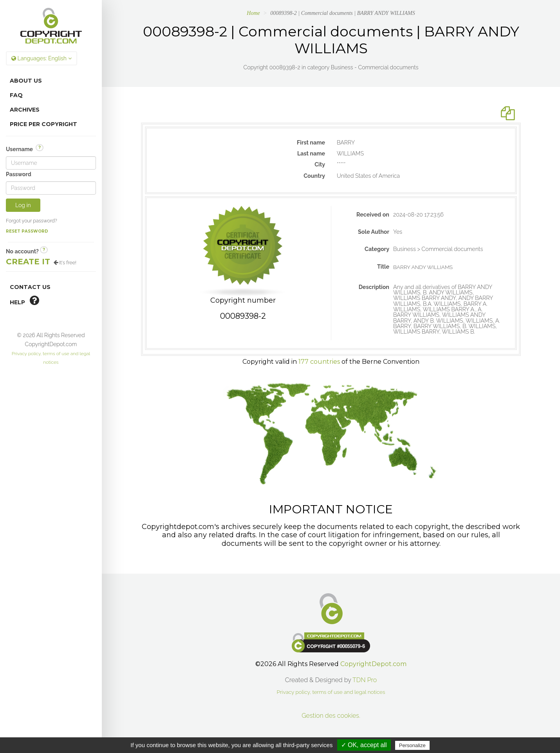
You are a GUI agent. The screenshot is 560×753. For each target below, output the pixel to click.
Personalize (412, 745)
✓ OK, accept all (364, 745)
